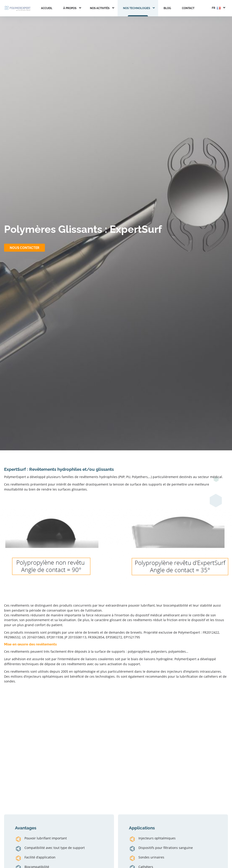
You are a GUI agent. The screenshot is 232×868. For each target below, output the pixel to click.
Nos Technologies (137, 8)
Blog (167, 8)
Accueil (47, 8)
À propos (70, 8)
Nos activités (100, 8)
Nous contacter (24, 248)
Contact (188, 8)
